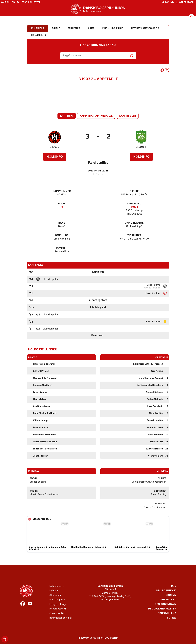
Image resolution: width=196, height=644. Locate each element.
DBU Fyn (171, 595)
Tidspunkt (134, 235)
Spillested (134, 204)
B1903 (134, 207)
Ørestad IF (141, 147)
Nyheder (54, 591)
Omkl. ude (62, 235)
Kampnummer (62, 191)
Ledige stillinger (58, 604)
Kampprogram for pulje (96, 116)
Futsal (172, 618)
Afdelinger (55, 595)
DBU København (165, 604)
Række (134, 191)
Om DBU (5, 3)
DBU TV (16, 3)
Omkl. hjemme (134, 223)
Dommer (62, 248)
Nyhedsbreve (57, 586)
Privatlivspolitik (58, 609)
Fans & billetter (31, 3)
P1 (62, 207)
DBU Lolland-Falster (162, 609)
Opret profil (185, 2)
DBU (174, 586)
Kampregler (128, 116)
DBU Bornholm (166, 591)
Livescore (38, 35)
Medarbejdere (57, 600)
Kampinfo (67, 116)
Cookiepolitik (57, 613)
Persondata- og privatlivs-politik (98, 638)
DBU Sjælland (167, 613)
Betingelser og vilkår (61, 618)
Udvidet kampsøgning (146, 28)
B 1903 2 (55, 147)
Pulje (62, 204)
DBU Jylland (168, 600)
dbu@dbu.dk (112, 600)
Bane (62, 223)
